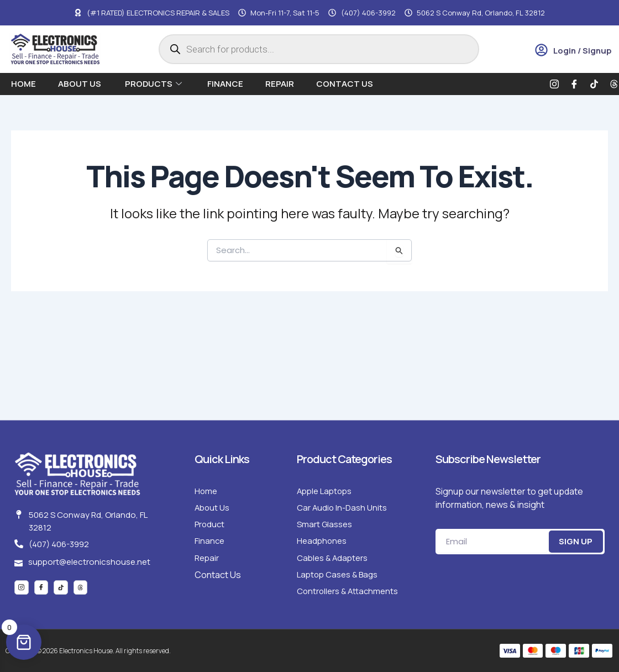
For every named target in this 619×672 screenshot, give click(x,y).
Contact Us (345, 84)
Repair (280, 84)
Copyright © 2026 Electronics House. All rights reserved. (98, 650)
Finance (225, 84)
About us (80, 84)
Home (23, 84)
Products (153, 84)
